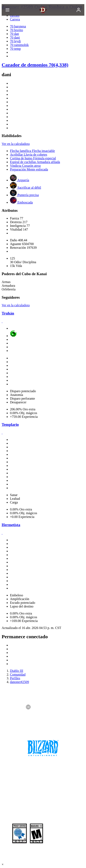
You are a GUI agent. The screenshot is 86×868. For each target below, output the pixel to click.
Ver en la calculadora (16, 144)
